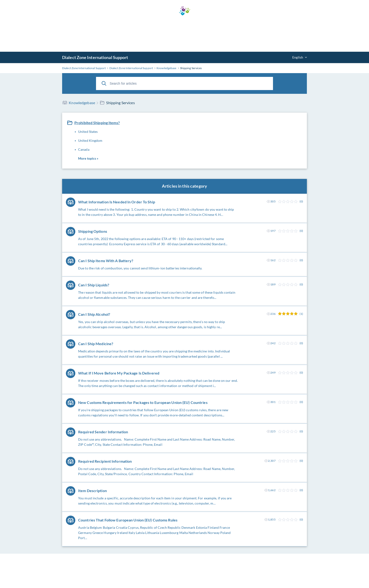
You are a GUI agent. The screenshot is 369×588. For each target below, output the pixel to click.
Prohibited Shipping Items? (97, 123)
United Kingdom (90, 140)
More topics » (88, 158)
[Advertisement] (184, 34)
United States (88, 132)
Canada (84, 149)
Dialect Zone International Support (95, 57)
